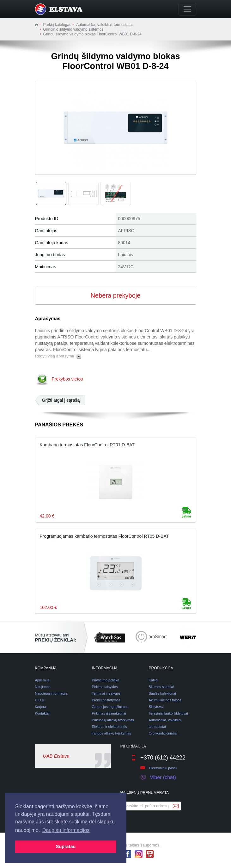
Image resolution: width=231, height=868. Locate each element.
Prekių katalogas (57, 25)
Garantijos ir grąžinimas (110, 707)
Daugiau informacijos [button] (66, 830)
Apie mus (42, 680)
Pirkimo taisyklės (105, 687)
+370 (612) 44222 (158, 758)
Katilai (154, 680)
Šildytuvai (156, 707)
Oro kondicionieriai (163, 733)
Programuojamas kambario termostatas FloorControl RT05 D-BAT (104, 536)
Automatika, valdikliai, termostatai (104, 25)
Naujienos (43, 687)
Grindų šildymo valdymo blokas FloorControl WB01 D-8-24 (92, 34)
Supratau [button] (66, 846)
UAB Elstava (56, 756)
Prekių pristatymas (106, 700)
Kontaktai (42, 713)
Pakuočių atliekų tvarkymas (113, 720)
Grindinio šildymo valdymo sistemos (73, 29)
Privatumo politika (106, 680)
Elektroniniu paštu (163, 768)
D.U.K (40, 700)
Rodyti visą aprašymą (58, 356)
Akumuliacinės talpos (165, 700)
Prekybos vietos (67, 379)
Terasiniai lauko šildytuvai (168, 713)
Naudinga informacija (51, 693)
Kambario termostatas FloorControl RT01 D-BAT (87, 445)
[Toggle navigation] (187, 9)
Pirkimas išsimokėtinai (109, 713)
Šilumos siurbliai (161, 687)
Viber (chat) (158, 778)
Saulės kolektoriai (162, 693)
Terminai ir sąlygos (106, 693)
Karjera (41, 707)
